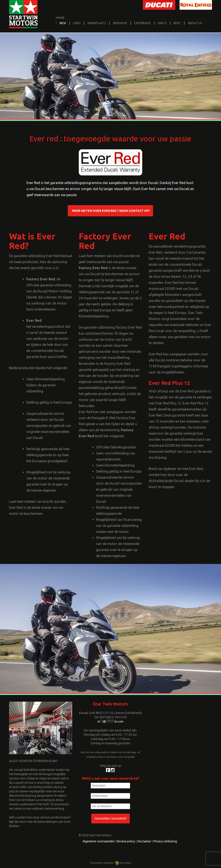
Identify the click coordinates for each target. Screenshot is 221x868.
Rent (177, 23)
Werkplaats (97, 23)
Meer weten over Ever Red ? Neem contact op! (110, 211)
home (60, 18)
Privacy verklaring (165, 841)
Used (77, 23)
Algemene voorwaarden (99, 841)
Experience (142, 23)
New (63, 23)
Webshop (120, 23)
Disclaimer (144, 841)
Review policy (126, 841)
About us (195, 23)
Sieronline (123, 863)
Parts (162, 23)
